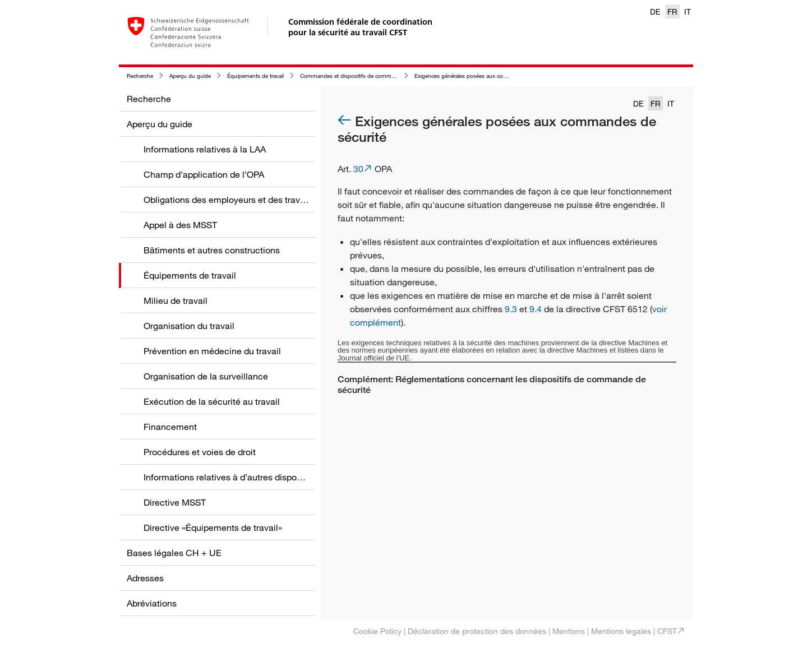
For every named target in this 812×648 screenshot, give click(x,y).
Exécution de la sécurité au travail (212, 401)
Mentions (569, 631)
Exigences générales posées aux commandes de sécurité (486, 76)
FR (672, 11)
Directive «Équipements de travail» (213, 527)
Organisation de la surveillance (206, 376)
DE (655, 11)
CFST (667, 631)
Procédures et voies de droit (200, 452)
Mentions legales (621, 631)
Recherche (140, 76)
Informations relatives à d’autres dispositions (233, 477)
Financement (170, 427)
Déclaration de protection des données (477, 631)
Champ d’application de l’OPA (204, 174)
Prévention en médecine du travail (212, 351)
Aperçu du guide (190, 76)
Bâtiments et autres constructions (212, 250)
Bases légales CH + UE (174, 553)
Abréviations (152, 603)
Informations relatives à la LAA (205, 149)
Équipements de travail (255, 76)
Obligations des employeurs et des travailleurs (236, 200)
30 (358, 169)
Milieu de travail (176, 300)
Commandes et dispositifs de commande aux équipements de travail (386, 76)
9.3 (511, 309)
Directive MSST (175, 502)
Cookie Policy (377, 631)
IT (688, 11)
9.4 (536, 309)
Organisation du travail (189, 326)
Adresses (145, 578)
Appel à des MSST (180, 225)
